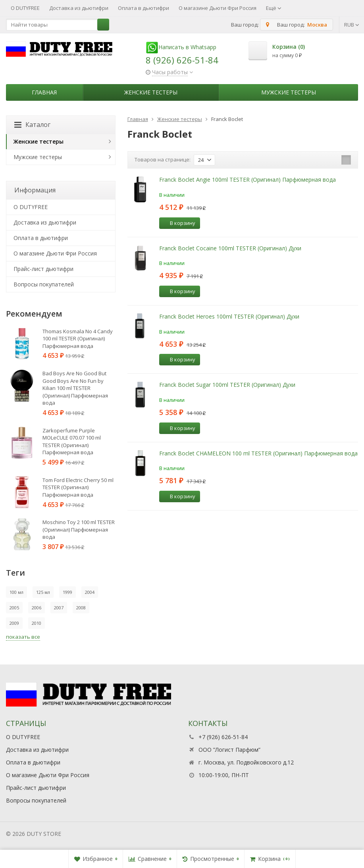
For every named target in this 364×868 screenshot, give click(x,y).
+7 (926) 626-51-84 (223, 737)
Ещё (274, 8)
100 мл (16, 592)
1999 (67, 592)
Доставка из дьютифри (79, 8)
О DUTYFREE (25, 8)
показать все (23, 637)
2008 (81, 608)
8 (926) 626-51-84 (182, 60)
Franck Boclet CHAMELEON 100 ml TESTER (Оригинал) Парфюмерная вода (258, 453)
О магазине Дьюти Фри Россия (218, 8)
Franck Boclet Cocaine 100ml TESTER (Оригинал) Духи (230, 248)
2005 (14, 608)
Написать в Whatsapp (181, 47)
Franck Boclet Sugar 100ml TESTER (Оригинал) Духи (227, 385)
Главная (44, 92)
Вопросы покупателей (44, 284)
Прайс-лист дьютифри (43, 269)
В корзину (178, 223)
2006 (37, 608)
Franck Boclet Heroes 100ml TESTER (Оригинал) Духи (229, 316)
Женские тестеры (151, 92)
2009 (14, 623)
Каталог (32, 125)
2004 (90, 592)
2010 (37, 623)
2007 (59, 608)
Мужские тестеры (289, 92)
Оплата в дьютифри (143, 8)
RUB (352, 25)
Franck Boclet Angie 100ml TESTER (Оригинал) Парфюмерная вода (247, 180)
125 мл (43, 592)
